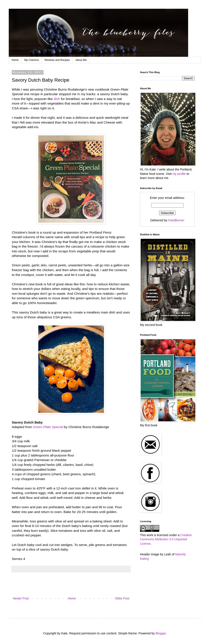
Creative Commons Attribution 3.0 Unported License (166, 539)
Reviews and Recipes (57, 60)
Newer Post (21, 598)
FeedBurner (176, 220)
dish (57, 99)
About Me (81, 60)
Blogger (161, 633)
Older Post (122, 598)
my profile (179, 174)
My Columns (32, 60)
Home (15, 60)
